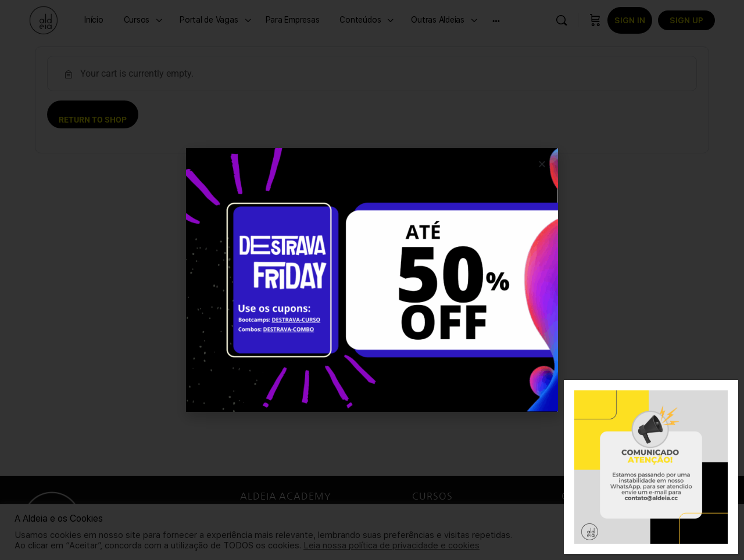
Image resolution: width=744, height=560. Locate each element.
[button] (542, 164)
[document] (372, 280)
